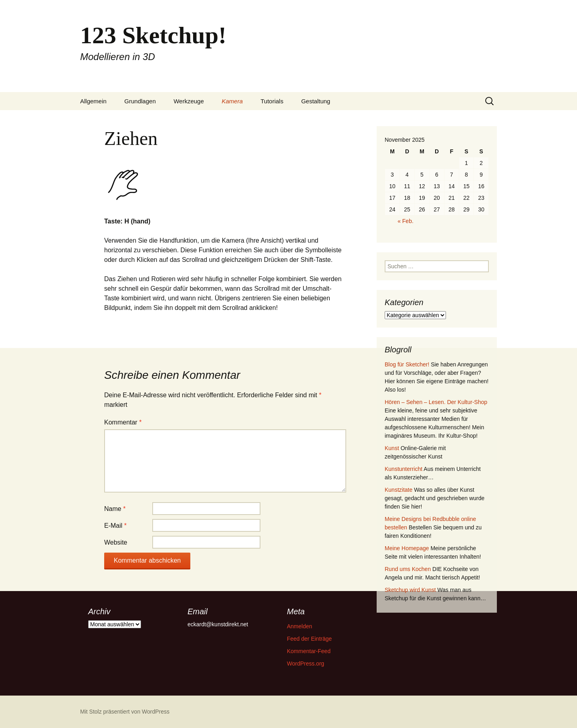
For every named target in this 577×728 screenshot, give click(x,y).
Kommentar (123, 422)
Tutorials (272, 101)
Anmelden (300, 626)
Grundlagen (140, 101)
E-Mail (115, 526)
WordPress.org (306, 664)
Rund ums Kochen (408, 569)
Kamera (232, 101)
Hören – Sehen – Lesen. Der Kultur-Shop (436, 402)
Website (116, 542)
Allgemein (93, 101)
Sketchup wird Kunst (410, 590)
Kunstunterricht (403, 469)
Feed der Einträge (309, 639)
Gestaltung (316, 101)
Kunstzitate (398, 490)
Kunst (392, 448)
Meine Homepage (407, 548)
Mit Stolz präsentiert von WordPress (125, 712)
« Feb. (406, 221)
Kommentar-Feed (309, 651)
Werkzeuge (189, 101)
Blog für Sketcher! (407, 364)
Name (115, 509)
